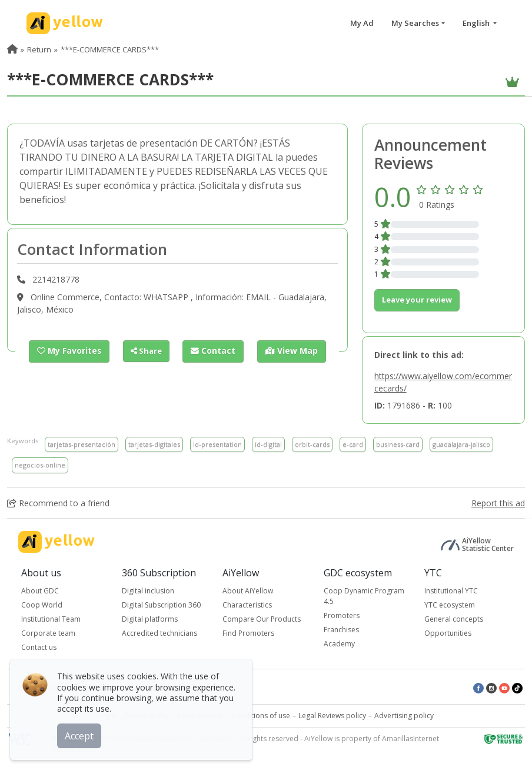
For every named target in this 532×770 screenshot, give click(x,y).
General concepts (454, 619)
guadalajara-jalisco (461, 444)
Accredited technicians (159, 633)
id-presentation (217, 444)
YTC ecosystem (450, 605)
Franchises (341, 630)
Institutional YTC (451, 591)
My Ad (362, 23)
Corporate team (48, 633)
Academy (339, 644)
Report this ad (498, 503)
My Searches (415, 23)
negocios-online (40, 465)
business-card (398, 444)
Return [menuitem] (39, 49)
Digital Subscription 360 (161, 605)
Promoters (342, 615)
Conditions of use (261, 716)
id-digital (268, 444)
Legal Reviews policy (332, 716)
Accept (81, 734)
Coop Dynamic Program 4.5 (364, 596)
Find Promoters (248, 633)
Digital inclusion (148, 591)
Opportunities (448, 633)
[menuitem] (12, 49)
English (477, 23)
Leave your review (417, 300)
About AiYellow (248, 591)
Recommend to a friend (58, 503)
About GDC (40, 591)
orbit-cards (312, 444)
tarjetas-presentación (82, 444)
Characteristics (247, 605)
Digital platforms (150, 619)
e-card (353, 444)
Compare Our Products (262, 619)
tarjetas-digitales (154, 444)
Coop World (42, 605)
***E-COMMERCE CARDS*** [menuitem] (110, 49)
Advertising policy (404, 716)
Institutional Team (51, 619)
